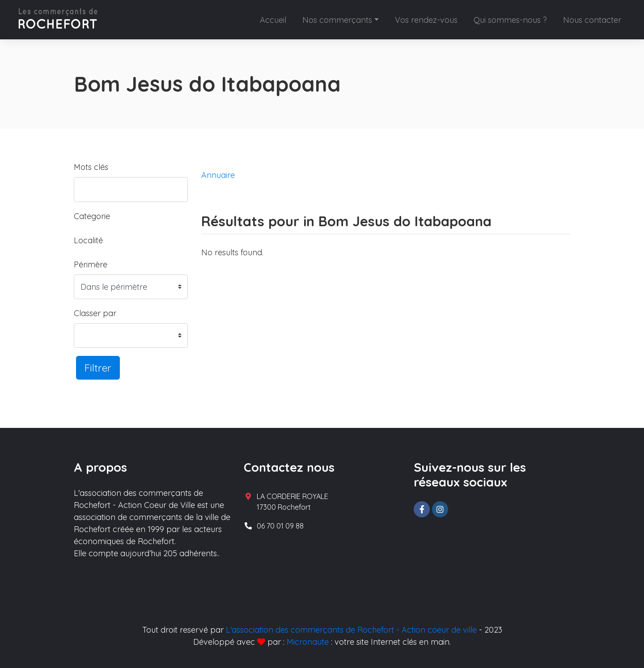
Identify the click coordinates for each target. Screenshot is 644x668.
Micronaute (308, 642)
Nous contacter (592, 20)
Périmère (91, 264)
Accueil (273, 20)
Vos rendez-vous (426, 20)
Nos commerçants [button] (337, 20)
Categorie (92, 216)
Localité (88, 240)
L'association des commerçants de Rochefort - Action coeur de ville (351, 630)
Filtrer (98, 368)
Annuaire (218, 175)
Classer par (95, 313)
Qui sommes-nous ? (510, 20)
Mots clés (91, 167)
